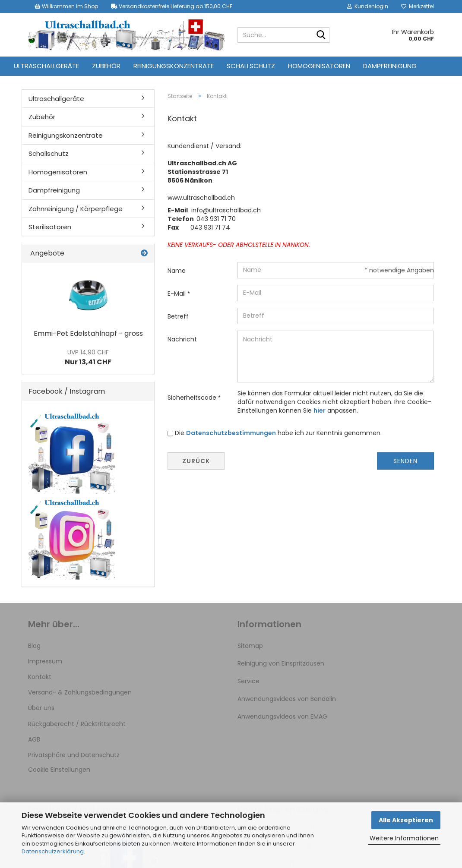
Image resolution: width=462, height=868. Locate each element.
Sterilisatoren (50, 235)
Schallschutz (251, 66)
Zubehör (106, 66)
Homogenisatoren (319, 66)
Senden (405, 469)
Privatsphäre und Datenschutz (74, 763)
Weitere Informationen (404, 838)
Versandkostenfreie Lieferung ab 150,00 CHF (172, 6)
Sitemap (250, 653)
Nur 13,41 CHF (88, 365)
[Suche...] (321, 35)
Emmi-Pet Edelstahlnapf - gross (88, 341)
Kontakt (40, 685)
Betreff (178, 324)
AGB (34, 747)
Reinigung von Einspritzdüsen (281, 671)
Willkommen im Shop (66, 6)
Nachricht (182, 347)
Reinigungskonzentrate (174, 66)
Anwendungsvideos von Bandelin (287, 707)
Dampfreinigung (390, 66)
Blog (34, 653)
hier (320, 418)
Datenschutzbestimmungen (231, 441)
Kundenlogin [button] (368, 6)
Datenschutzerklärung (53, 851)
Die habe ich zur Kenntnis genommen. (278, 441)
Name (177, 278)
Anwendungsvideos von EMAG (282, 724)
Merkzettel (418, 6)
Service (248, 689)
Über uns (41, 716)
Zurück (196, 469)
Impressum (45, 669)
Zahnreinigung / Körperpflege (76, 216)
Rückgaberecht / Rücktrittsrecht (77, 732)
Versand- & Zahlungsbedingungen (80, 700)
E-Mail (177, 301)
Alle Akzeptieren (406, 820)
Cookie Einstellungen (59, 777)
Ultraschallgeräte (46, 66)
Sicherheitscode (193, 405)
